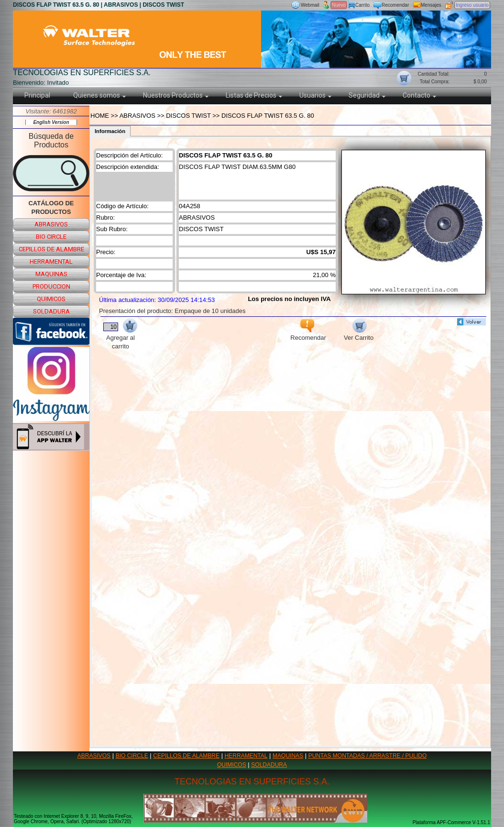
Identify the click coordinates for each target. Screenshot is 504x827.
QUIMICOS (232, 765)
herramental (51, 262)
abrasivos (51, 224)
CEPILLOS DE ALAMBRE (186, 756)
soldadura (51, 311)
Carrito (362, 5)
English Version (51, 122)
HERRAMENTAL (246, 756)
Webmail (310, 5)
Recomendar (395, 5)
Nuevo (339, 5)
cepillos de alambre (51, 249)
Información (110, 131)
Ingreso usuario (472, 5)
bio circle (51, 237)
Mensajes (431, 5)
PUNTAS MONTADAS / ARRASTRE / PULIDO (368, 756)
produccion (51, 286)
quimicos (51, 299)
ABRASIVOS (94, 756)
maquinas (51, 274)
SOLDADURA (269, 765)
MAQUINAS (288, 756)
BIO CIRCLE (132, 756)
